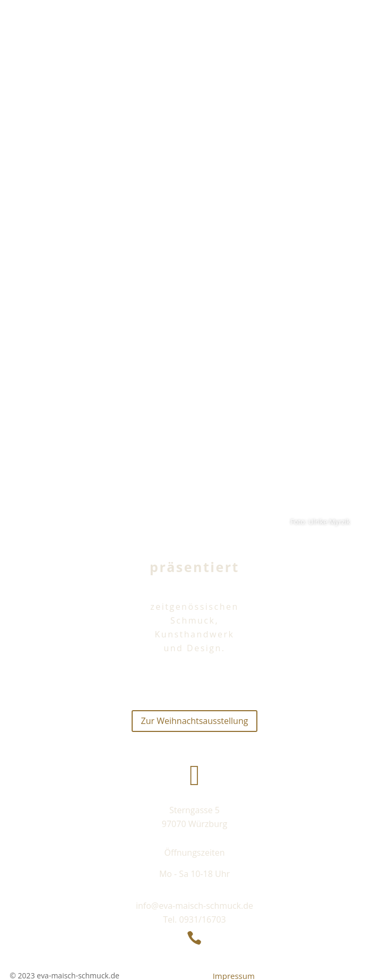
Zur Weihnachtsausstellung (195, 721)
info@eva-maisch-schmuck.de (195, 906)
